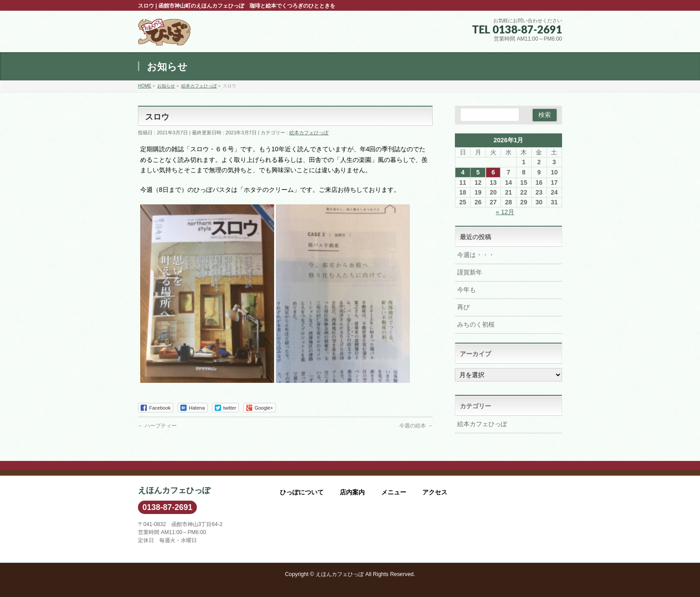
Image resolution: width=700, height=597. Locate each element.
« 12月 (505, 212)
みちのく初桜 (476, 324)
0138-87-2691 (167, 507)
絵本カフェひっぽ (309, 133)
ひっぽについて (302, 492)
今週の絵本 (416, 426)
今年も (467, 290)
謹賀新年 (470, 272)
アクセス (435, 492)
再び (463, 307)
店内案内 (352, 492)
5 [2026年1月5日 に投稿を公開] (478, 172)
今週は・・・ (476, 255)
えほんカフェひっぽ (340, 574)
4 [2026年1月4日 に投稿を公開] (463, 172)
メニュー (394, 492)
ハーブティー (157, 426)
